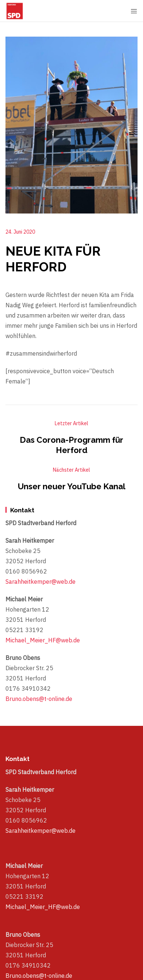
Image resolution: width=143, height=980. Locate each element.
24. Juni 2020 (20, 232)
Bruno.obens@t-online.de (39, 699)
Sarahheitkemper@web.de (40, 582)
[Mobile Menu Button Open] (134, 11)
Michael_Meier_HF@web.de (43, 640)
